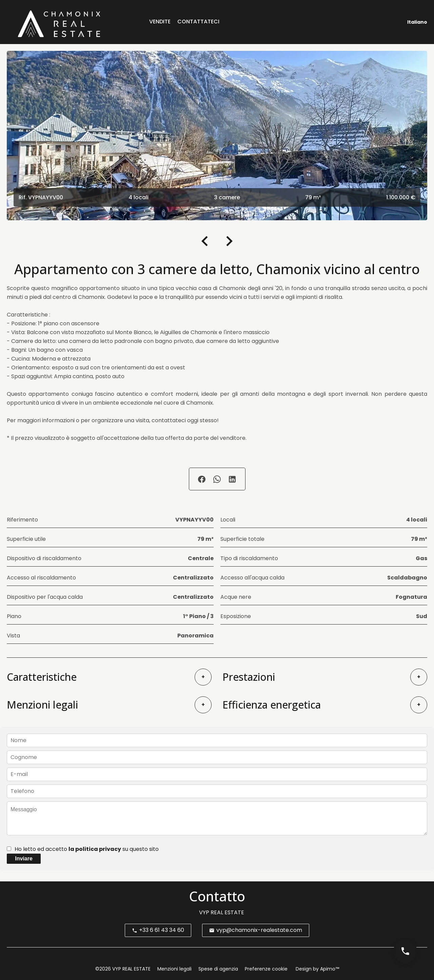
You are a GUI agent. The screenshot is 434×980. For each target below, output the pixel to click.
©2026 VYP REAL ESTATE (123, 969)
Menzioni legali (174, 969)
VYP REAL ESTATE (222, 912)
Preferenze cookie (266, 969)
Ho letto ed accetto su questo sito (87, 849)
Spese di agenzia (218, 969)
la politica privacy (95, 849)
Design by (317, 969)
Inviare (24, 859)
